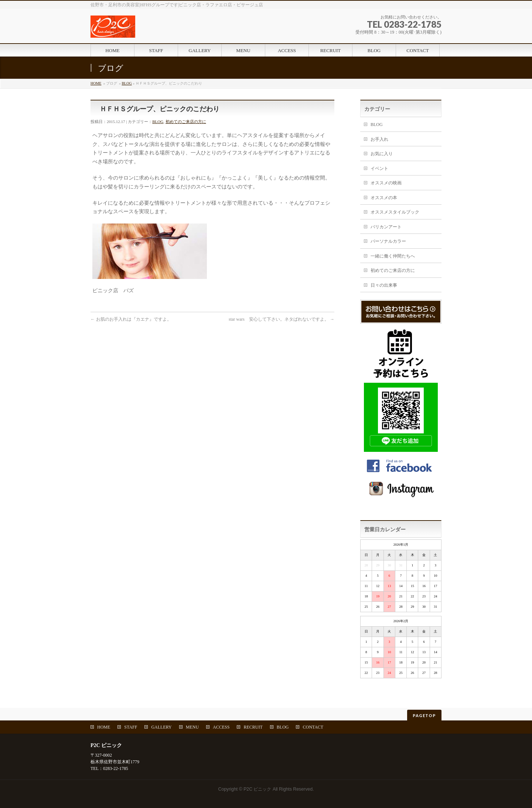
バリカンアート (386, 227)
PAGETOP (424, 715)
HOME (96, 83)
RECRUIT (253, 727)
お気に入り (382, 154)
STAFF (131, 727)
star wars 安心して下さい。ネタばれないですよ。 (282, 319)
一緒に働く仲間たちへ (393, 256)
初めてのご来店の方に (186, 122)
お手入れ (379, 139)
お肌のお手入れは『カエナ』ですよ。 (131, 319)
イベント (379, 168)
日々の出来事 (384, 285)
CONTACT (313, 727)
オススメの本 (384, 198)
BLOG (127, 83)
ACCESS (221, 727)
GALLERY (161, 727)
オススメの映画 (386, 183)
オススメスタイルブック (395, 212)
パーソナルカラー (388, 241)
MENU (192, 727)
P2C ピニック (257, 789)
